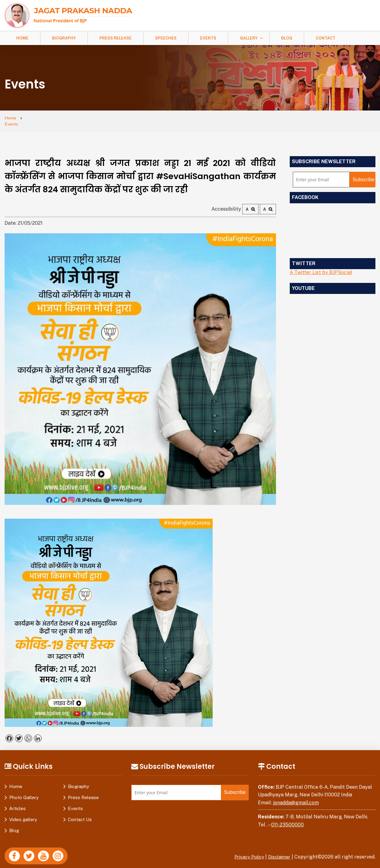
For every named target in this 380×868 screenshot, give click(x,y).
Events (208, 38)
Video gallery (23, 814)
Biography (64, 38)
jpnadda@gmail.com (296, 797)
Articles (17, 803)
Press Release (115, 38)
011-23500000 (287, 819)
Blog (287, 38)
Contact (326, 38)
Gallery (249, 38)
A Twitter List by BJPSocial (321, 267)
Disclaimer (278, 851)
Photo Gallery (24, 792)
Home (22, 38)
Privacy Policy (245, 851)
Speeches (166, 38)
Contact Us (80, 814)
